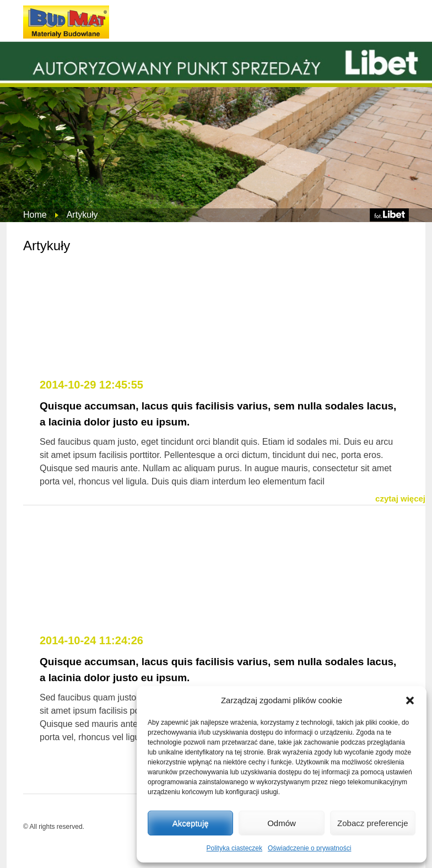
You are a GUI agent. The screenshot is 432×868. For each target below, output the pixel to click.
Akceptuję (191, 823)
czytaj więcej (400, 498)
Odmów (282, 823)
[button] (410, 700)
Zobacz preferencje (372, 823)
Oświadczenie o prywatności (309, 848)
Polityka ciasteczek (234, 848)
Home (35, 215)
